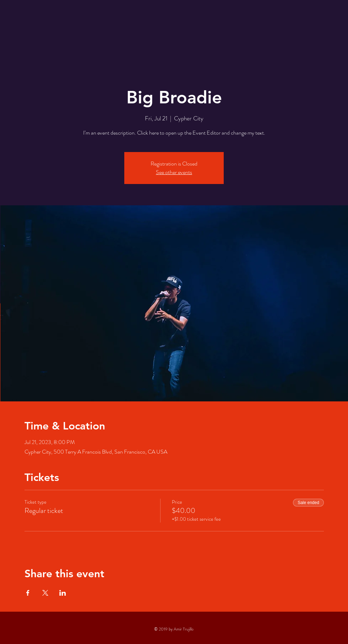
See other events (174, 172)
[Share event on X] (45, 593)
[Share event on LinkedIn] (63, 593)
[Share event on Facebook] (28, 593)
